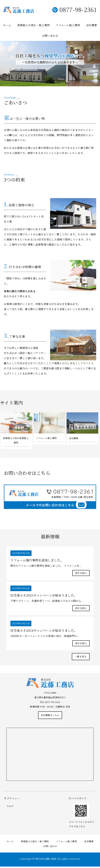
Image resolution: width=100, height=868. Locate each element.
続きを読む (81, 573)
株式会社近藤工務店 (46, 860)
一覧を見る (81, 658)
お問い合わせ (50, 36)
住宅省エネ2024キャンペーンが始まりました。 (45, 631)
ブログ (10, 808)
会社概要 (91, 25)
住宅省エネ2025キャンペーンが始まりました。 (45, 596)
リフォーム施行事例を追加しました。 (38, 560)
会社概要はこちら (50, 716)
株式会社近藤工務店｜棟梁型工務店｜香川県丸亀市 (27, 10)
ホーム (7, 25)
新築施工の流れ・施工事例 (34, 25)
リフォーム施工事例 (68, 25)
